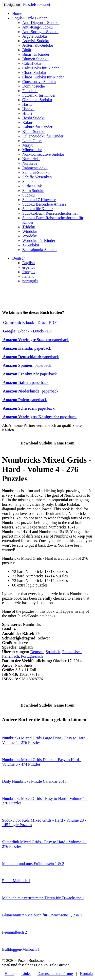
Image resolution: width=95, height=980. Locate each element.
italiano (28, 276)
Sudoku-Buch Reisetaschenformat (50, 213)
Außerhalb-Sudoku (38, 45)
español (29, 267)
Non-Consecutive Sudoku (43, 154)
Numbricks (31, 159)
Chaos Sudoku (34, 73)
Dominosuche (34, 86)
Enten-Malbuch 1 (16, 881)
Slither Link (32, 186)
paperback (35, 340)
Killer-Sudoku (34, 132)
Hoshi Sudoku (34, 118)
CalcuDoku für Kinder (41, 68)
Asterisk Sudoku (36, 41)
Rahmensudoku (35, 168)
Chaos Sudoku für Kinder (43, 77)
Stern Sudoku (33, 191)
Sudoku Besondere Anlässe (44, 204)
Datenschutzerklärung (55, 974)
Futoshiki (30, 91)
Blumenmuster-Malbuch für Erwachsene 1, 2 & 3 (42, 915)
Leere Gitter (32, 141)
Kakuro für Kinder (37, 127)
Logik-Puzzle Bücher (29, 18)
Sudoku (29, 195)
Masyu (28, 145)
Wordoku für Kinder (39, 241)
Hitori (27, 113)
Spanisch (53, 652)
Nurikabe (30, 163)
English (29, 263)
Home (17, 13)
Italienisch (11, 656)
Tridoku (29, 227)
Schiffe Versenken (37, 177)
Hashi (27, 104)
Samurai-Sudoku (36, 172)
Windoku (30, 231)
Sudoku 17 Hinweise (39, 200)
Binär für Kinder (36, 54)
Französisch (72, 652)
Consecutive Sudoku (39, 82)
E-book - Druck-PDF (29, 323)
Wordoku (30, 236)
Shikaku (29, 181)
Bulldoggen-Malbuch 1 (21, 949)
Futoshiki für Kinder (39, 95)
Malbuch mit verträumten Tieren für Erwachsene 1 (43, 898)
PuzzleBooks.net (37, 4)
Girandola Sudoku (37, 100)
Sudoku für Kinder (37, 209)
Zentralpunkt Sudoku (40, 250)
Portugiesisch (32, 656)
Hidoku (28, 109)
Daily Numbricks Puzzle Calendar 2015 (34, 781)
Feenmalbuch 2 (14, 932)
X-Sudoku (31, 245)
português (30, 281)
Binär (27, 50)
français (29, 272)
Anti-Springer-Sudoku (40, 32)
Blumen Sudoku (35, 59)
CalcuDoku (32, 63)
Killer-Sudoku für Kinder (43, 136)
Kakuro (28, 122)
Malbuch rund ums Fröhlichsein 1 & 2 (33, 864)
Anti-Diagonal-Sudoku (41, 23)
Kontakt (86, 974)
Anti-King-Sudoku (37, 27)
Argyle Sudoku (35, 36)
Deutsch (19, 258)
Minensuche (32, 150)
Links (26, 974)
